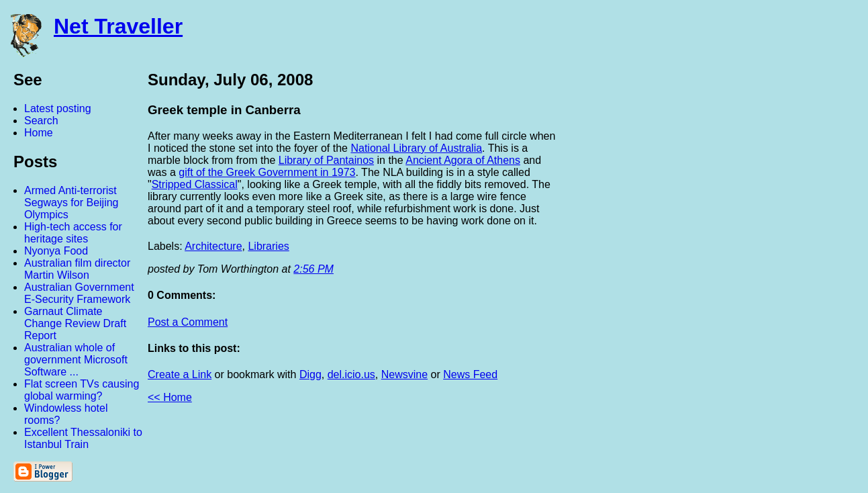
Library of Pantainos (326, 160)
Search (41, 121)
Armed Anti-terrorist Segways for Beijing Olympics (71, 203)
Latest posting (58, 108)
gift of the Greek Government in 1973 (267, 172)
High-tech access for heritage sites (73, 233)
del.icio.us (351, 374)
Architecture (213, 246)
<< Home (170, 397)
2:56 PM (314, 269)
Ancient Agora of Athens (463, 160)
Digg (310, 374)
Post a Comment (188, 322)
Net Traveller (118, 26)
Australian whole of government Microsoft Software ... (76, 360)
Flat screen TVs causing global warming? (82, 390)
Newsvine (404, 374)
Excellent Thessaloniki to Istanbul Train (83, 438)
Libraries (268, 246)
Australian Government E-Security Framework (79, 293)
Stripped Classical (195, 184)
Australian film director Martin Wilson (77, 269)
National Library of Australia (416, 148)
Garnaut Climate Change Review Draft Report (75, 323)
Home (39, 133)
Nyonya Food (56, 251)
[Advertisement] (720, 271)
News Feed (470, 374)
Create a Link (180, 374)
